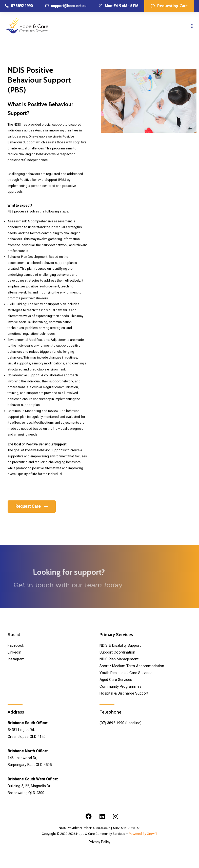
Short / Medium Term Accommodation (132, 666)
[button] (169, 6)
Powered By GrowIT (143, 834)
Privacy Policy (99, 842)
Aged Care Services (116, 680)
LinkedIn (14, 652)
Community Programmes (121, 686)
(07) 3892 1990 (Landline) (121, 723)
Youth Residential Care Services (126, 673)
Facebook (16, 645)
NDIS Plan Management (119, 659)
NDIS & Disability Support (120, 645)
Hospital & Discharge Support (124, 693)
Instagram (16, 659)
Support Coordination (117, 652)
